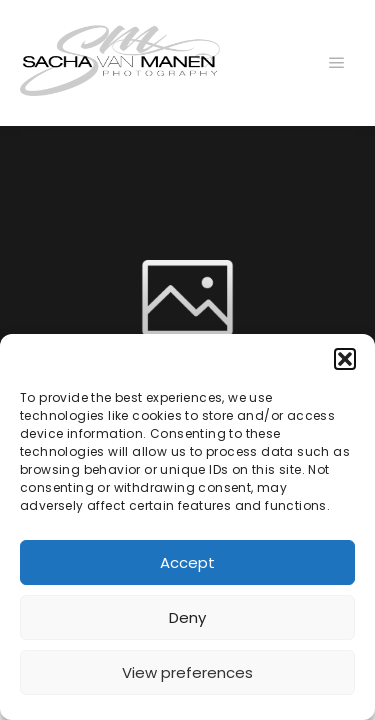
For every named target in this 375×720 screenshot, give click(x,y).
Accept (187, 562)
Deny (187, 617)
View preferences (187, 672)
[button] (345, 359)
